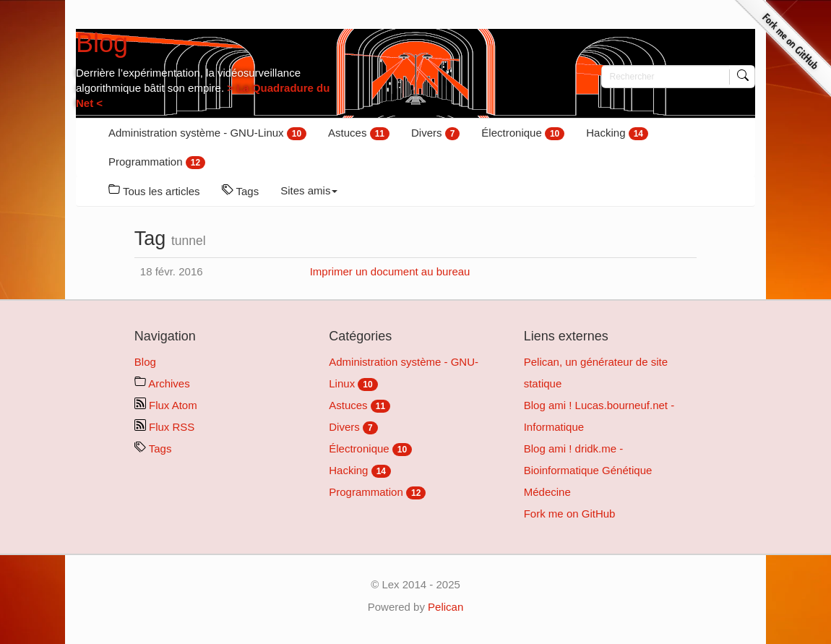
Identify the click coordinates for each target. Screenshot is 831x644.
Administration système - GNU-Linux (207, 133)
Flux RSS (165, 427)
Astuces (359, 133)
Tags (241, 190)
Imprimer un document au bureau (390, 271)
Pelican (445, 607)
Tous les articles (154, 190)
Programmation (157, 162)
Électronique (523, 133)
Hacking (617, 133)
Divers (435, 133)
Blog (102, 43)
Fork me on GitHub (570, 514)
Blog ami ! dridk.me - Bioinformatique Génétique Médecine (588, 470)
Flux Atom (166, 405)
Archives (162, 383)
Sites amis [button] (309, 190)
